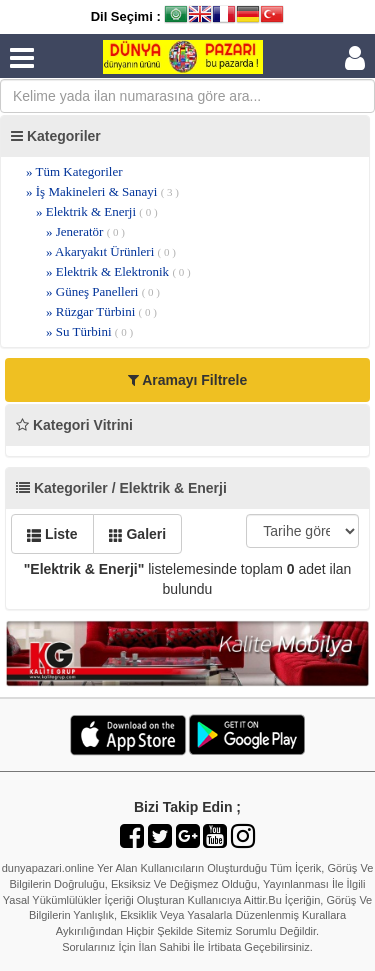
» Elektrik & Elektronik (118, 271)
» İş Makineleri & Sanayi (102, 191)
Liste (52, 534)
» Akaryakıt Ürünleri (111, 251)
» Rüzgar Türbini (101, 311)
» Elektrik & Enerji (97, 211)
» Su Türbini (89, 331)
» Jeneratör (85, 231)
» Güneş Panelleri (103, 291)
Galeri (138, 534)
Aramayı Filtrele (187, 380)
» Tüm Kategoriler (74, 171)
